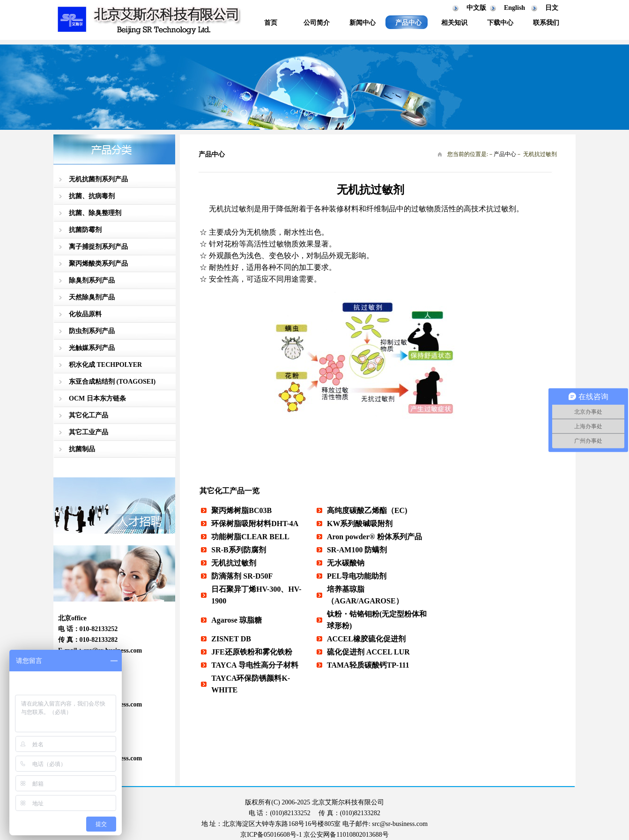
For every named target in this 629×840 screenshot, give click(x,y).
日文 (552, 8)
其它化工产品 (89, 415)
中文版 (476, 8)
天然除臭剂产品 (92, 297)
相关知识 (454, 23)
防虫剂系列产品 (92, 331)
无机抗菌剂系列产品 (98, 179)
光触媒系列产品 (92, 348)
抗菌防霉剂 (85, 230)
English (514, 8)
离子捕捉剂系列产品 (98, 247)
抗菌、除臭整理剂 (95, 213)
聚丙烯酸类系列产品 (98, 264)
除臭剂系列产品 (92, 280)
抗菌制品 (82, 449)
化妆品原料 (85, 314)
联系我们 (546, 23)
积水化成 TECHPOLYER (105, 365)
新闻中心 (363, 23)
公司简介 (317, 23)
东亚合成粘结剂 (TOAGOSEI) (112, 382)
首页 (271, 23)
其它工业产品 (89, 432)
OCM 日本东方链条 (97, 398)
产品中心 (408, 23)
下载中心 (500, 23)
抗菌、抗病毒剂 (92, 196)
